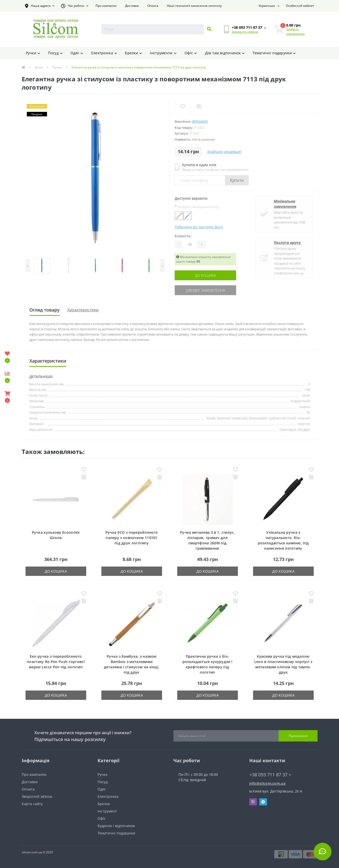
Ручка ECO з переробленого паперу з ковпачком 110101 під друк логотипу (132, 538)
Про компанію (106, 6)
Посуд (55, 53)
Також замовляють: (53, 452)
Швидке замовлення (205, 290)
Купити (237, 180)
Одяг (77, 53)
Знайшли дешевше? (224, 152)
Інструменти (163, 53)
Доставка (132, 6)
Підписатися (298, 736)
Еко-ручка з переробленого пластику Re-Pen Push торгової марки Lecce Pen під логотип (56, 662)
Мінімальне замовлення (285, 204)
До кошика (205, 275)
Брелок (104, 804)
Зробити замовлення (295, 31)
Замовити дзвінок (245, 32)
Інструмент (107, 811)
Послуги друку (287, 242)
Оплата (153, 6)
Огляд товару (44, 310)
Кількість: (183, 236)
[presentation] (28, 265)
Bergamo (200, 121)
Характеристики (83, 310)
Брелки (133, 53)
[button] (40, 6)
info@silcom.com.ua (267, 783)
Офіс (191, 53)
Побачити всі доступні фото (199, 227)
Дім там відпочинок (225, 53)
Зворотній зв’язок (37, 796)
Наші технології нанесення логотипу (194, 6)
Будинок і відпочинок (116, 826)
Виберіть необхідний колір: (197, 207)
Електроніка (104, 53)
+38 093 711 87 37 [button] (270, 775)
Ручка (39, 67)
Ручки (33, 53)
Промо (57, 67)
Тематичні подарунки (274, 53)
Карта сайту (32, 804)
